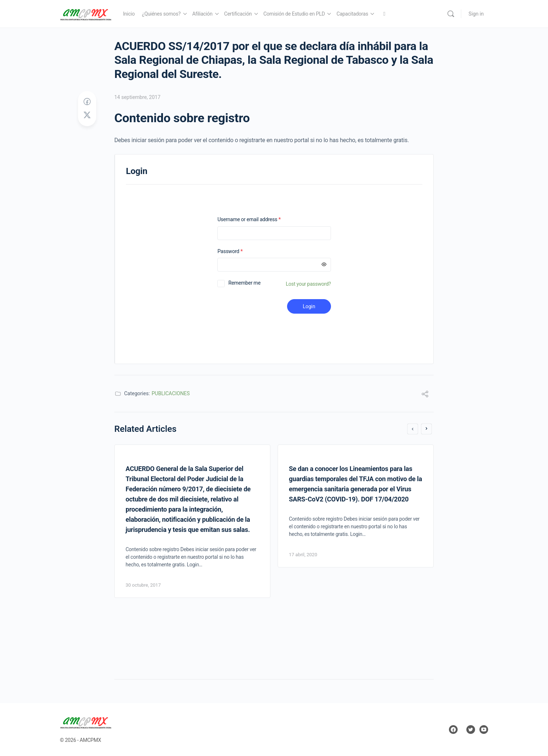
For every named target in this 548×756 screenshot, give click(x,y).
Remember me (244, 283)
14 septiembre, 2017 (137, 97)
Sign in (476, 14)
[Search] (451, 14)
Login (309, 306)
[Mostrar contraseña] (324, 265)
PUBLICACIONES (171, 393)
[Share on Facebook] (87, 102)
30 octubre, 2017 (143, 585)
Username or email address (258, 220)
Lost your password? (308, 284)
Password (239, 251)
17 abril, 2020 (303, 555)
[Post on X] (87, 115)
